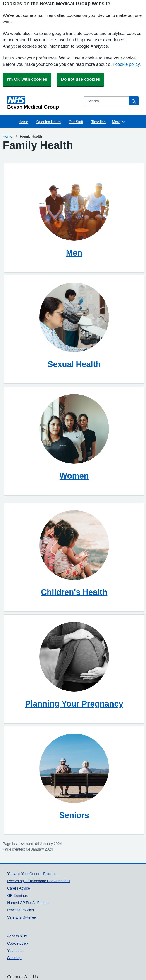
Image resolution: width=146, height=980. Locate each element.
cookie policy (128, 64)
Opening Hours (49, 122)
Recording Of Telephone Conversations (39, 881)
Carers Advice (19, 888)
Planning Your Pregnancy (74, 704)
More (119, 122)
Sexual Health (74, 364)
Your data (15, 951)
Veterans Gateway (22, 917)
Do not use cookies (80, 79)
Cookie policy (18, 943)
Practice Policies (20, 910)
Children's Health (74, 592)
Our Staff (76, 122)
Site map (14, 958)
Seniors (74, 815)
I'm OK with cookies (27, 79)
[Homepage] (43, 103)
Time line (98, 122)
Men (74, 253)
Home (23, 122)
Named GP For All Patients (29, 903)
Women (74, 476)
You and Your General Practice (32, 874)
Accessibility (17, 936)
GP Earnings (17, 895)
